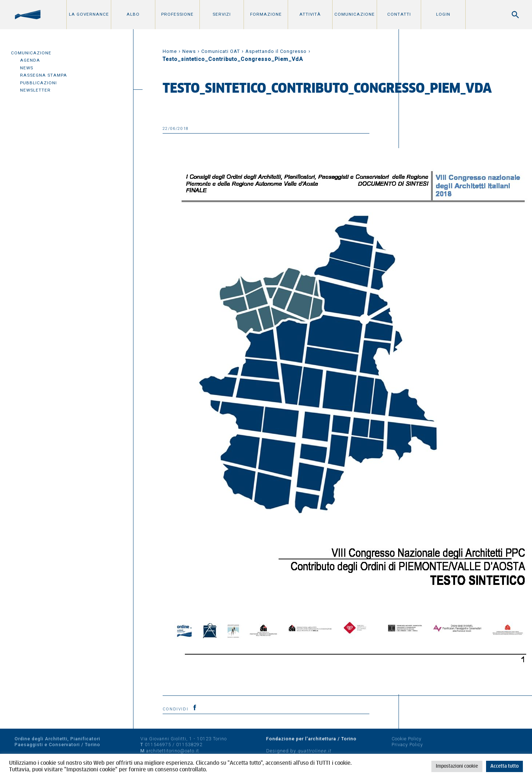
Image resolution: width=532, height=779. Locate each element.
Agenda (30, 60)
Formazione (266, 14)
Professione (177, 14)
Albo (133, 14)
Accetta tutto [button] (504, 766)
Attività (310, 14)
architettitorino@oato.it (173, 751)
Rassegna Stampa (44, 75)
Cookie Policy (407, 739)
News (27, 68)
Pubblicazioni (38, 83)
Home (170, 51)
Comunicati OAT (221, 51)
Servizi (222, 14)
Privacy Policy (407, 745)
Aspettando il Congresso (276, 51)
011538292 (189, 745)
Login (443, 14)
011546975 (158, 745)
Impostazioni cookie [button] (457, 766)
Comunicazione (355, 14)
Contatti (399, 14)
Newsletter (35, 90)
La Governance (89, 14)
